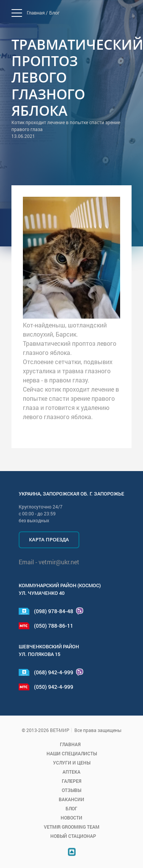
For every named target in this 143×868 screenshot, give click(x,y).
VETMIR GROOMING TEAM (72, 827)
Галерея (71, 781)
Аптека (71, 772)
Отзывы (71, 790)
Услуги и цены (72, 763)
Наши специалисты (72, 753)
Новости (71, 818)
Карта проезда (49, 539)
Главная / (37, 13)
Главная (70, 744)
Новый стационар (73, 836)
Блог (54, 13)
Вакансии (71, 799)
